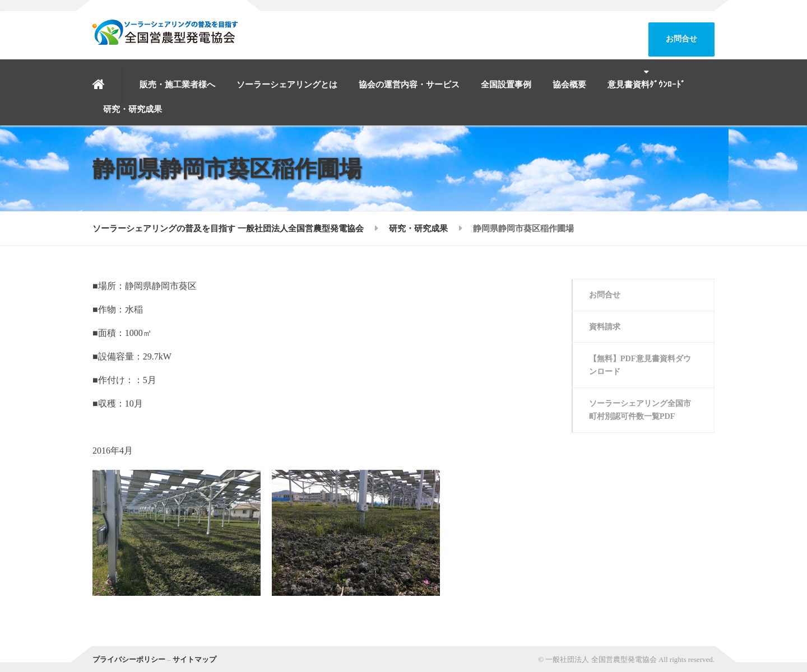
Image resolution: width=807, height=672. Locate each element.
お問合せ (681, 39)
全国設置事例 (506, 85)
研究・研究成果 (133, 109)
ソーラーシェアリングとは (287, 85)
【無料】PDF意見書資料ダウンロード (640, 369)
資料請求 (607, 329)
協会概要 (569, 85)
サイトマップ (194, 659)
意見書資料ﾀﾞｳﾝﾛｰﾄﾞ (646, 85)
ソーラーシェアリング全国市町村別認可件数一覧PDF (641, 416)
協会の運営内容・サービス (409, 85)
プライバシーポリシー (129, 659)
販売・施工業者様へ (177, 85)
